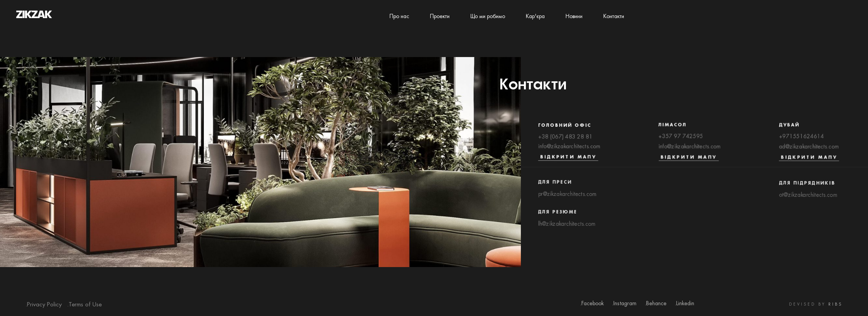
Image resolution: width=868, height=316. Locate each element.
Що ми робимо (488, 17)
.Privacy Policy (44, 305)
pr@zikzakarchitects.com (567, 199)
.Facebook (592, 304)
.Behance (656, 304)
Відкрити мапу (568, 160)
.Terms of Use (84, 305)
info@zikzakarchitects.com (569, 149)
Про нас (399, 17)
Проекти (440, 17)
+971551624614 (802, 139)
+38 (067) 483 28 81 (565, 139)
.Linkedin (684, 304)
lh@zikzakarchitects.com (567, 230)
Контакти (614, 17)
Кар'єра (535, 17)
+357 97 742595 (681, 139)
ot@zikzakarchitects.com (808, 200)
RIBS (835, 305)
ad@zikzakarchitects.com (809, 150)
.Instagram (624, 304)
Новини (574, 17)
